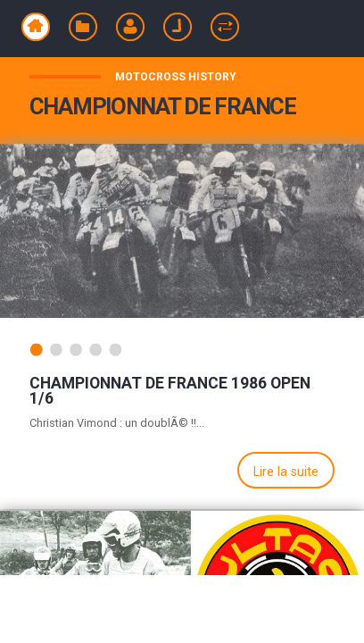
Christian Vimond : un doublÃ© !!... (117, 423)
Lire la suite (286, 472)
